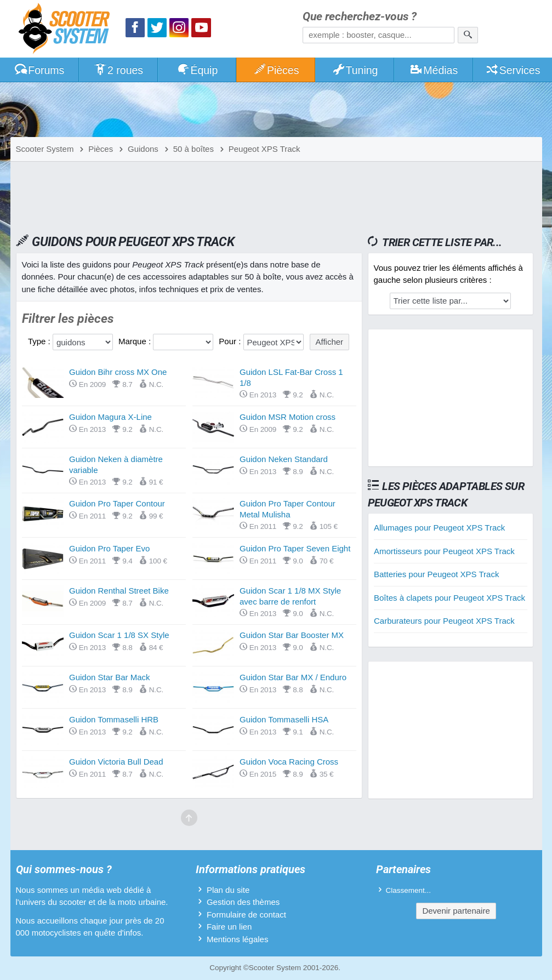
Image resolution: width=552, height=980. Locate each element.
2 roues (118, 70)
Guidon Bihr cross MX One (118, 372)
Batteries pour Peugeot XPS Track (436, 574)
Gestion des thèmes (243, 902)
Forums (39, 70)
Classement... (409, 890)
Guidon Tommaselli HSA (284, 719)
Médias (434, 70)
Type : (40, 341)
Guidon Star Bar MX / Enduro (293, 677)
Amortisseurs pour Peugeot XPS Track (444, 551)
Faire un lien (229, 927)
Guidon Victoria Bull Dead (116, 762)
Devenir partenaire (456, 911)
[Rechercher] (468, 35)
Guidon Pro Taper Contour (117, 503)
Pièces (276, 70)
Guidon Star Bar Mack (110, 677)
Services (513, 70)
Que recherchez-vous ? (360, 17)
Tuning (355, 70)
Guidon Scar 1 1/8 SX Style (119, 635)
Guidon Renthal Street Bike (119, 591)
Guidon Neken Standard (284, 459)
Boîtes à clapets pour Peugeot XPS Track (449, 598)
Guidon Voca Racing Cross (289, 762)
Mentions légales (238, 939)
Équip (197, 70)
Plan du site (228, 890)
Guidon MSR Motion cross (288, 417)
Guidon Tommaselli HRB (114, 719)
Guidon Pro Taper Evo (109, 548)
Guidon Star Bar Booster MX (292, 635)
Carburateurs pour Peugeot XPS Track (444, 621)
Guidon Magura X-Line (110, 417)
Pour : (231, 341)
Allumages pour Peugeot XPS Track (439, 528)
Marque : (136, 341)
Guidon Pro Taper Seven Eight (295, 548)
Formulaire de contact (246, 915)
